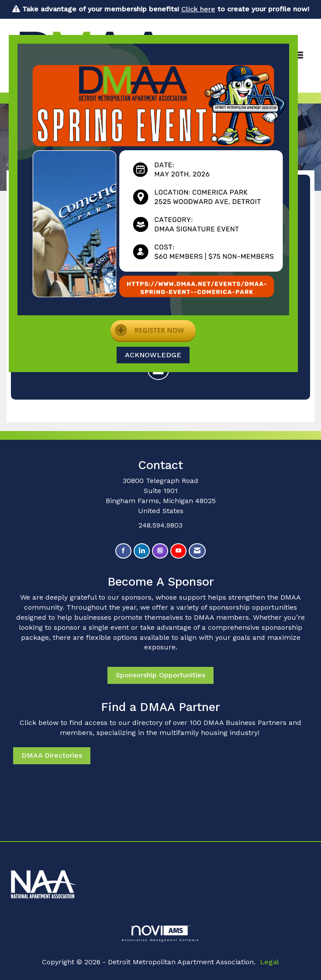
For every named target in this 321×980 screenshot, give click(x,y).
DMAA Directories (52, 755)
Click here (198, 9)
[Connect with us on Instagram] (160, 551)
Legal (269, 962)
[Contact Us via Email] (197, 551)
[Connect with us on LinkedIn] (142, 551)
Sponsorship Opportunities (160, 675)
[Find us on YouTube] (178, 551)
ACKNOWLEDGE (153, 355)
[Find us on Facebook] (123, 551)
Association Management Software (160, 933)
